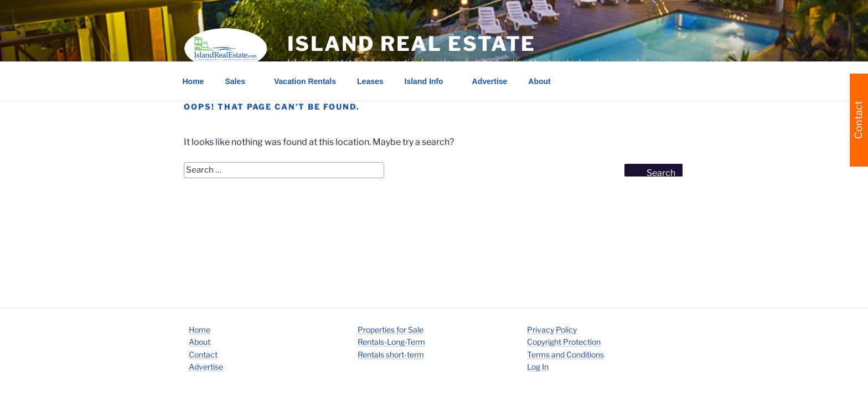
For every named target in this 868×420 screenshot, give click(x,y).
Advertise (490, 81)
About (544, 81)
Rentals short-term (391, 354)
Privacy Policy (552, 330)
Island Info (429, 81)
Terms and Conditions (565, 354)
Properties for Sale (391, 330)
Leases (370, 81)
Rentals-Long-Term (391, 342)
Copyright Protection (564, 342)
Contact (203, 354)
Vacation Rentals (305, 81)
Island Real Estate (412, 44)
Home (193, 81)
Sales (240, 81)
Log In (538, 367)
